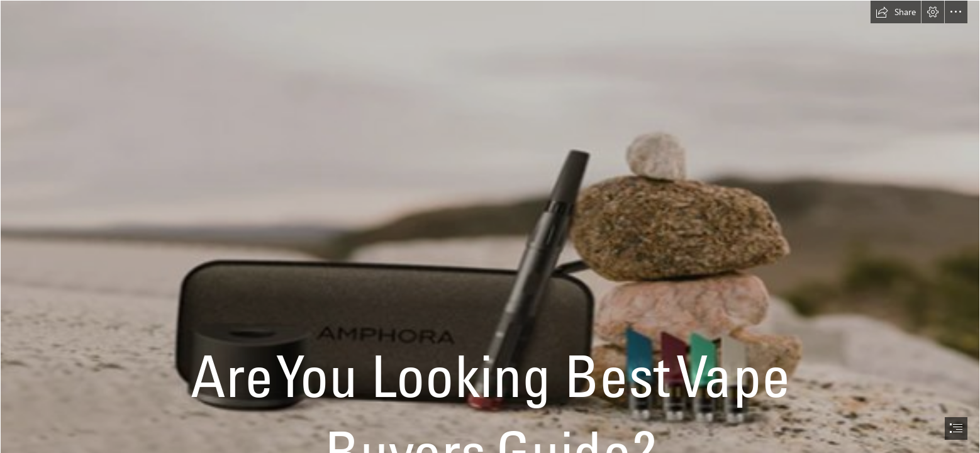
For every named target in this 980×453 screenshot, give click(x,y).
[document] (490, 226)
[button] (896, 12)
